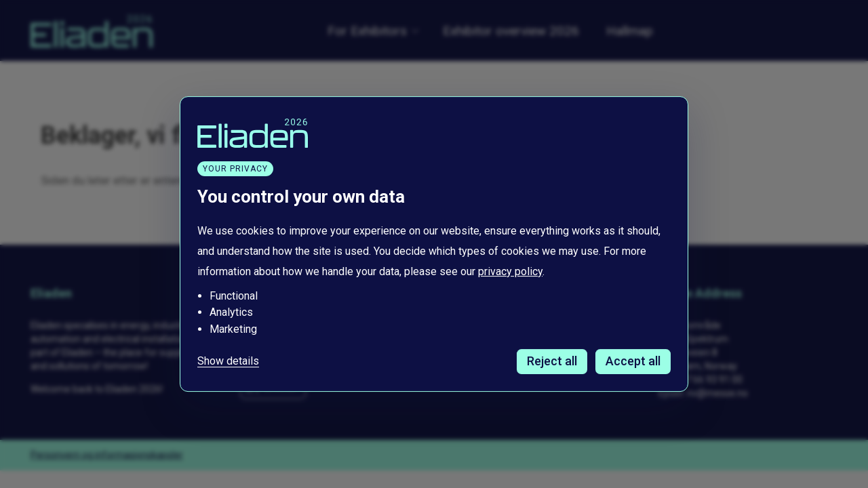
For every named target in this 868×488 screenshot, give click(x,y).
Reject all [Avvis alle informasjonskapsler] (552, 361)
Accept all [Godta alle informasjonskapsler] (633, 361)
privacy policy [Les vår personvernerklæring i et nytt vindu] (510, 271)
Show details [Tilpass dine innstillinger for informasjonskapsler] (228, 361)
